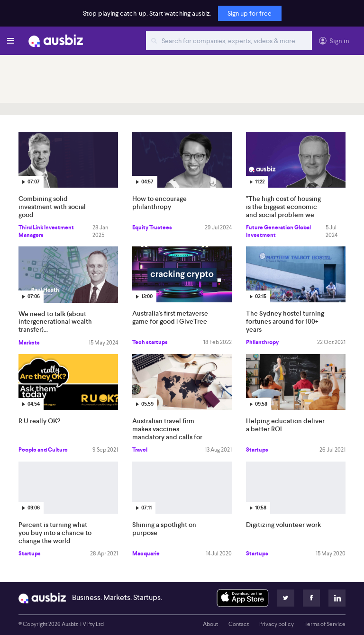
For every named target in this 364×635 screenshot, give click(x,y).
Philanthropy (262, 342)
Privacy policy (277, 624)
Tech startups (150, 342)
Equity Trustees (152, 227)
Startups (257, 450)
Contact (239, 624)
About (210, 624)
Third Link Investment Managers (46, 231)
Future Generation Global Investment (278, 231)
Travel (140, 450)
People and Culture (43, 450)
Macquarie (146, 553)
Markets (29, 343)
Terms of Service (325, 624)
